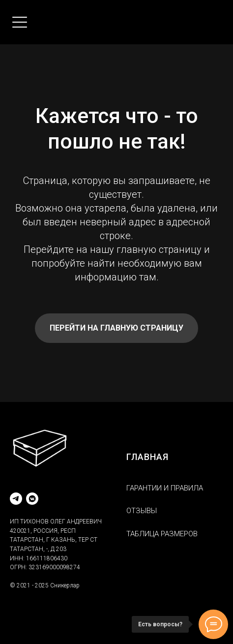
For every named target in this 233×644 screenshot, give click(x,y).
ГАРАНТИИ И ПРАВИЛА (165, 488)
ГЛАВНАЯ (147, 457)
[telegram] (16, 499)
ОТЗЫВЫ (142, 511)
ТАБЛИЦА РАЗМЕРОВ (162, 534)
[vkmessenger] (32, 499)
